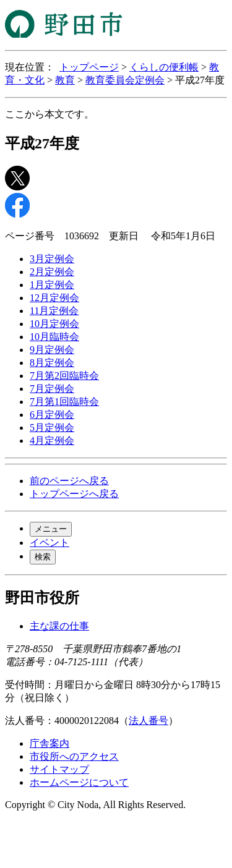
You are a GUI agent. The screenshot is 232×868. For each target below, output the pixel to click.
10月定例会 (54, 324)
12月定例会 (54, 298)
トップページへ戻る (74, 494)
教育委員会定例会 (125, 80)
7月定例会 (52, 389)
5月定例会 (52, 428)
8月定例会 (52, 363)
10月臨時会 (54, 337)
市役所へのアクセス (74, 756)
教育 (65, 80)
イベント (49, 542)
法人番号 (148, 721)
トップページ (89, 67)
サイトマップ (59, 769)
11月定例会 (54, 311)
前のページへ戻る (69, 481)
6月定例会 (52, 415)
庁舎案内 (49, 743)
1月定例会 (52, 285)
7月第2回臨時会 (64, 376)
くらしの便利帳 (164, 67)
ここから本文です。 (49, 114)
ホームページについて (79, 782)
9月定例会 (52, 350)
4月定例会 (52, 440)
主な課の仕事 (59, 626)
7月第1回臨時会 (64, 402)
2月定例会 (52, 272)
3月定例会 (52, 259)
